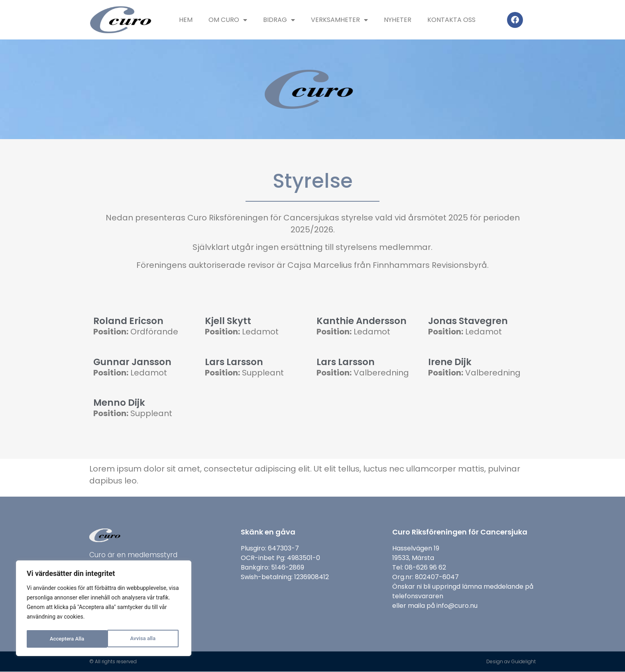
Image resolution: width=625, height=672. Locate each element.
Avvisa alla (62, 639)
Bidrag (279, 20)
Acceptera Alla (141, 639)
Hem (186, 20)
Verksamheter (339, 20)
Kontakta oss (451, 20)
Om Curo (228, 20)
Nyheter (398, 20)
